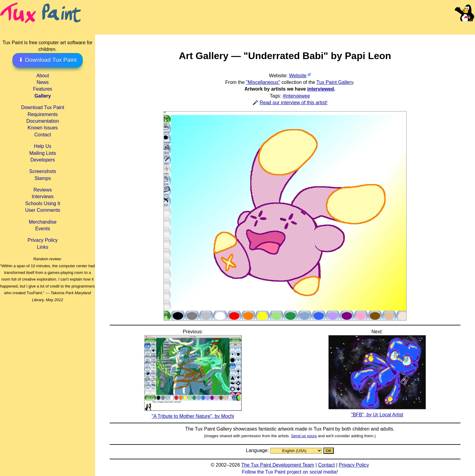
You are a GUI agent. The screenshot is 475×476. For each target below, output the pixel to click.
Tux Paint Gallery (335, 82)
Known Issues (43, 128)
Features (43, 89)
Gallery (43, 96)
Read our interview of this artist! (294, 103)
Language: (258, 450)
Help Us (43, 146)
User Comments (43, 210)
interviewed (321, 89)
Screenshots (43, 171)
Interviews (43, 196)
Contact (43, 135)
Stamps (43, 178)
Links (43, 247)
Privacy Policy (43, 240)
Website (298, 76)
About (43, 76)
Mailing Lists (43, 153)
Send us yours (304, 436)
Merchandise (43, 222)
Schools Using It (43, 203)
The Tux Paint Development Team (278, 465)
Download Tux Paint (43, 107)
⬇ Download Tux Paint (48, 60)
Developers (43, 160)
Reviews (43, 190)
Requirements (43, 114)
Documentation (43, 121)
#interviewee (296, 96)
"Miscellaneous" (263, 82)
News (43, 82)
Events (43, 229)
